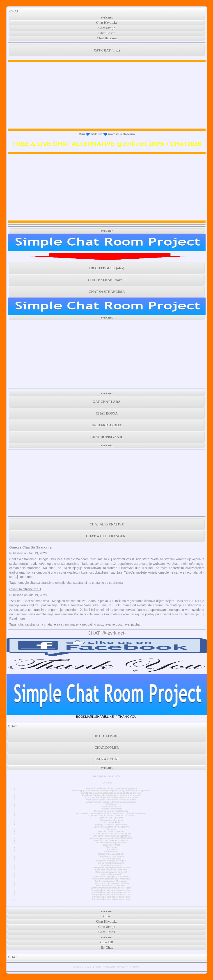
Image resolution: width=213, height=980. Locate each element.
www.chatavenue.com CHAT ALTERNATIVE (111, 838)
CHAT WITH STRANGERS (107, 536)
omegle (24, 583)
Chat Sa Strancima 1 (25, 589)
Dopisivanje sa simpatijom (111, 854)
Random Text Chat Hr (111, 809)
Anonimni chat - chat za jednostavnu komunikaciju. (111, 802)
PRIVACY (123, 967)
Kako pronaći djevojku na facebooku (111, 877)
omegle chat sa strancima (73, 583)
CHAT (14, 11)
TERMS (134, 967)
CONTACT (109, 967)
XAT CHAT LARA (107, 402)
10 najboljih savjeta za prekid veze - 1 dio (111, 895)
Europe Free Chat (111, 845)
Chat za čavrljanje (111, 822)
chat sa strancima (42, 583)
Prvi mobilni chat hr (111, 807)
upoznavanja (125, 624)
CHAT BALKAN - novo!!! (107, 280)
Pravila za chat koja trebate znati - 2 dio (111, 897)
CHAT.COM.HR (107, 748)
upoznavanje (106, 624)
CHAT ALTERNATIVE (107, 524)
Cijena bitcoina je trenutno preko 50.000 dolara (111, 816)
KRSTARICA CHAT (107, 425)
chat (137, 624)
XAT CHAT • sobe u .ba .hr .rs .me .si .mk (111, 834)
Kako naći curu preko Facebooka (111, 870)
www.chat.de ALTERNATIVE (111, 831)
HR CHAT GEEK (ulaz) (107, 268)
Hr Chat (107, 947)
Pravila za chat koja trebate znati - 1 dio (111, 899)
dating (92, 624)
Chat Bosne (107, 33)
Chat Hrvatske (107, 23)
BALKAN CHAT (107, 759)
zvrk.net (107, 17)
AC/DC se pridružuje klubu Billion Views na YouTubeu (111, 797)
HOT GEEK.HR (107, 736)
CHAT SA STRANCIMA (107, 292)
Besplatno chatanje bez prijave (111, 861)
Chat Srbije (107, 28)
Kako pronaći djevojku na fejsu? (111, 872)
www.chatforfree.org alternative (111, 843)
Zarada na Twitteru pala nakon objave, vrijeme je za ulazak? (111, 795)
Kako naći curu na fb (111, 874)
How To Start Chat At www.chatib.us (111, 883)
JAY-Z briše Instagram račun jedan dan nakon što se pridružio (111, 793)
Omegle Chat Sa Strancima (30, 547)
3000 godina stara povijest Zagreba (111, 811)
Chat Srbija (111, 849)
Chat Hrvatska (111, 852)
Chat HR (107, 942)
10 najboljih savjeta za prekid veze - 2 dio (111, 892)
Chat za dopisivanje (111, 858)
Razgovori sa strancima (111, 820)
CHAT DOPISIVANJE (107, 437)
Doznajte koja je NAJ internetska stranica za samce (111, 800)
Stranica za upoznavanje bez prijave (111, 827)
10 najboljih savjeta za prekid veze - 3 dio (111, 890)
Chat (107, 916)
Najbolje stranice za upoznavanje (111, 825)
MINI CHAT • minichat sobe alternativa (111, 836)
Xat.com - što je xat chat (111, 818)
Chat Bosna (111, 847)
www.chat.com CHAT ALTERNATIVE (111, 840)
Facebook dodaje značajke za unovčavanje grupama (111, 788)
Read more (26, 577)
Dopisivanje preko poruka (111, 856)
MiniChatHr (111, 804)
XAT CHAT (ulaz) (107, 50)
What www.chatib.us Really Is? (111, 886)
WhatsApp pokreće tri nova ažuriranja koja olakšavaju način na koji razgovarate (111, 791)
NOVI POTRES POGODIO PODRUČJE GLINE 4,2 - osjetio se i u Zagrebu (111, 813)
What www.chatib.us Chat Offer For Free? (111, 888)
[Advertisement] (107, 95)
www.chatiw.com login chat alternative (111, 879)
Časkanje (111, 829)
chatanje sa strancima (107, 583)
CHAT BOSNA (107, 413)
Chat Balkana (107, 38)
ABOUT (97, 967)
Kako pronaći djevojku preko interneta (111, 867)
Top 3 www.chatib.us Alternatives (111, 881)
